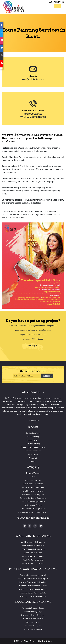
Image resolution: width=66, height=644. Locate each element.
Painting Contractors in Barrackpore (33, 579)
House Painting (33, 437)
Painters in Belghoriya (33, 612)
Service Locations (33, 433)
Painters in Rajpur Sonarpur (33, 615)
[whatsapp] (2, 56)
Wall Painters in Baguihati (33, 556)
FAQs (33, 477)
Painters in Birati (33, 622)
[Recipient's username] (27, 376)
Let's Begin (32, 346)
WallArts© (33, 458)
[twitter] (2, 48)
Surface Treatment (33, 451)
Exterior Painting (33, 444)
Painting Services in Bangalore (33, 498)
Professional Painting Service (33, 509)
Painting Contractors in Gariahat (33, 589)
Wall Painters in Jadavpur (33, 546)
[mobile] (2, 64)
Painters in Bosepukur (33, 626)
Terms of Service (33, 473)
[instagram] (2, 33)
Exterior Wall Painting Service (33, 447)
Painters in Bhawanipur (33, 619)
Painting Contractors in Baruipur (33, 582)
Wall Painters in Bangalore (33, 494)
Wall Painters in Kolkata (33, 484)
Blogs (33, 461)
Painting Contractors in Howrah (33, 575)
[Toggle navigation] (57, 6)
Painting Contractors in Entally (33, 596)
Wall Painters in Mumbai (33, 491)
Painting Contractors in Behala (33, 593)
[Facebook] (35, 526)
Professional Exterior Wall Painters (33, 512)
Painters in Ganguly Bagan (33, 608)
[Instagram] (30, 526)
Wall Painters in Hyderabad (33, 502)
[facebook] (2, 25)
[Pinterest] (41, 526)
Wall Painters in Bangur (33, 560)
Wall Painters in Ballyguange (33, 542)
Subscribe (47, 376)
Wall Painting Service (33, 505)
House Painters (33, 440)
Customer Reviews (33, 480)
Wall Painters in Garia (33, 553)
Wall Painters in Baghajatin (33, 549)
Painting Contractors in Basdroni (33, 586)
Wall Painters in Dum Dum (33, 563)
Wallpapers (33, 454)
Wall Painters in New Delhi (33, 487)
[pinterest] (2, 41)
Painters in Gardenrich (33, 629)
